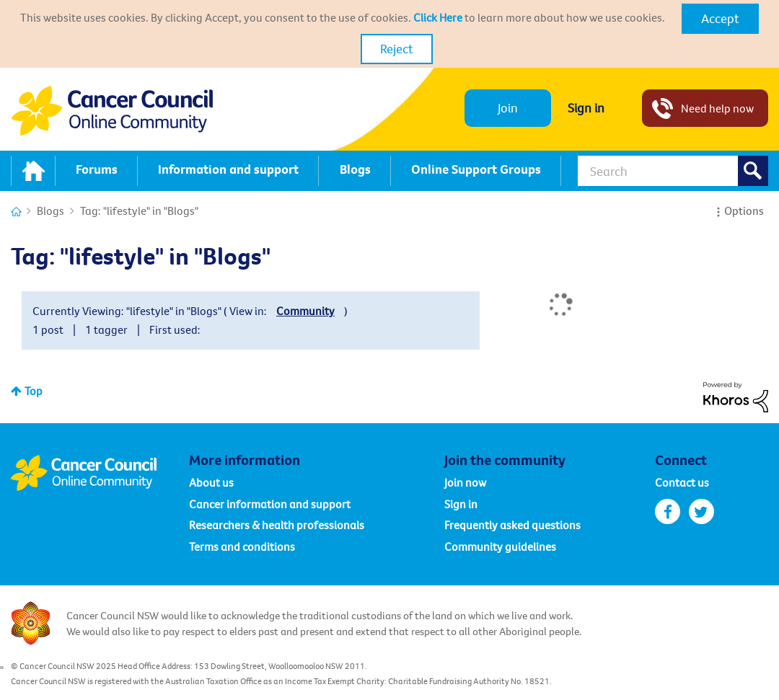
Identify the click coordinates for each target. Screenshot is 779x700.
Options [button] (744, 211)
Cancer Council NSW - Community (112, 111)
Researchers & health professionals (277, 525)
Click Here (438, 17)
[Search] (673, 171)
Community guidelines (500, 546)
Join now (465, 482)
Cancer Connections (16, 212)
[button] (720, 19)
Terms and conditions (242, 546)
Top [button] (34, 391)
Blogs (50, 211)
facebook (668, 511)
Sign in (586, 108)
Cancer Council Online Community (100, 473)
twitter (701, 511)
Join (508, 108)
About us (211, 482)
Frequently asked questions (512, 525)
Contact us (682, 482)
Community (305, 311)
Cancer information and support (270, 504)
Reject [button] (397, 49)
